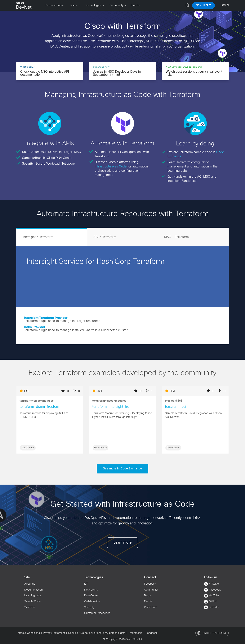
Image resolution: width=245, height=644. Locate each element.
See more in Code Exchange (122, 469)
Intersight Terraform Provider (46, 318)
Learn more (122, 543)
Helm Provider (35, 327)
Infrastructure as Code (111, 167)
